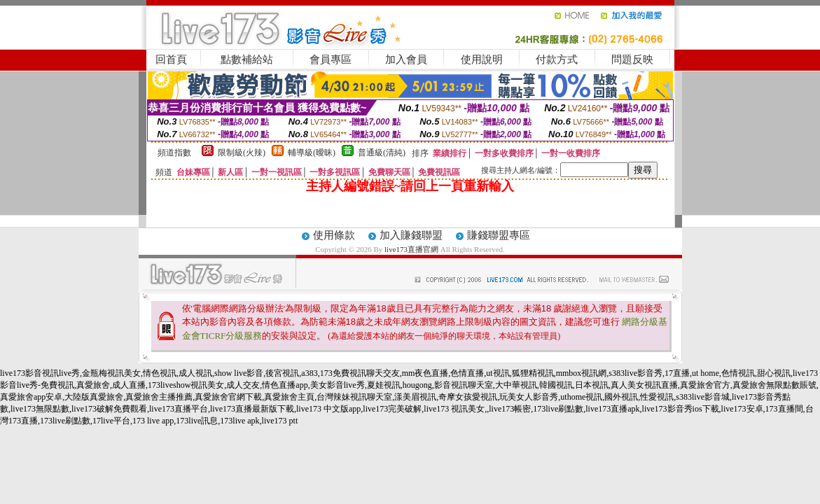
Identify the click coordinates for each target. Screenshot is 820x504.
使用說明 (482, 59)
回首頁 (171, 59)
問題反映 (632, 59)
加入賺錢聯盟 (411, 235)
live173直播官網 (411, 249)
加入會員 (406, 59)
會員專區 (331, 59)
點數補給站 (247, 59)
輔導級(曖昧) (312, 153)
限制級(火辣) (242, 153)
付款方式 (557, 59)
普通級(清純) (382, 153)
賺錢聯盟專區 (499, 235)
